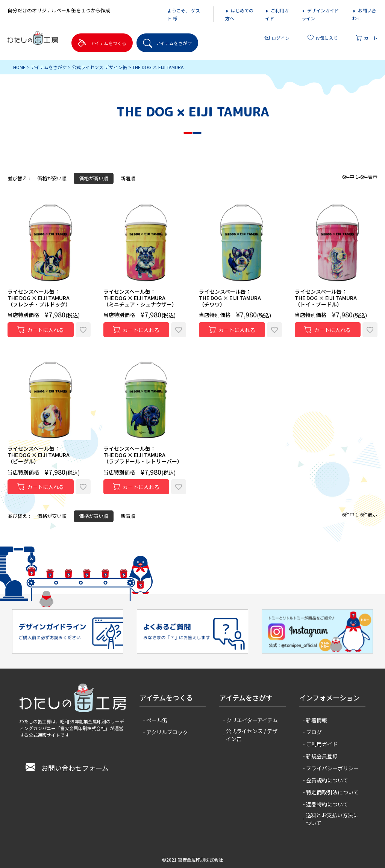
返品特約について (327, 804)
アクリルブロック (167, 732)
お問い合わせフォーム (67, 768)
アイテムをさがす (49, 67)
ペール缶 (157, 720)
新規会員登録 (322, 756)
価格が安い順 (52, 178)
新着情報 (317, 720)
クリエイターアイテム (252, 720)
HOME (19, 67)
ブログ (314, 732)
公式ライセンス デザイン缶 (99, 67)
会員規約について (327, 780)
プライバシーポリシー (332, 768)
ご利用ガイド (322, 744)
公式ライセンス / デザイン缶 (252, 735)
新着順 (128, 178)
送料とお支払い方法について (332, 819)
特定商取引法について (332, 792)
